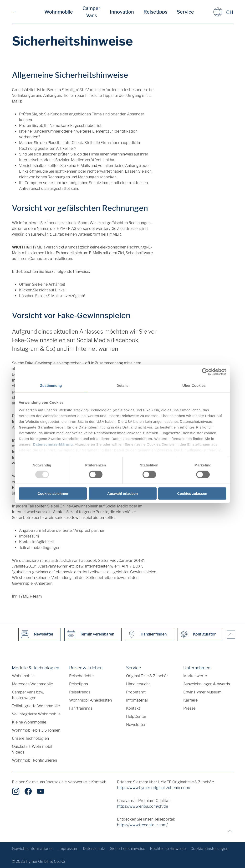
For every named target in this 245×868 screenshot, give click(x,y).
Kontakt (133, 708)
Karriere (190, 700)
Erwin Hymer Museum (202, 692)
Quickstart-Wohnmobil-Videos (33, 749)
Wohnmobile (59, 12)
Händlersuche (138, 684)
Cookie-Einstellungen (209, 849)
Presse (189, 708)
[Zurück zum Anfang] (229, 831)
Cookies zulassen (192, 493)
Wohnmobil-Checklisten (90, 700)
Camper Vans (91, 12)
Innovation (122, 12)
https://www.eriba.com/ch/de (143, 806)
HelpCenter (136, 716)
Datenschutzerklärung (53, 444)
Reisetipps (155, 12)
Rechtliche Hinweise (168, 849)
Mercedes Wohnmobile (32, 684)
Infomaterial (137, 700)
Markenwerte (195, 676)
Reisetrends (80, 692)
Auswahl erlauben (122, 493)
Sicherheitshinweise (128, 849)
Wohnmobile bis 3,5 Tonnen (36, 730)
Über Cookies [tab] (194, 385)
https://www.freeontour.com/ (142, 825)
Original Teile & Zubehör (147, 676)
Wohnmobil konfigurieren (34, 760)
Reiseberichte (81, 676)
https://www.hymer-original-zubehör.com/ (154, 788)
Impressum (68, 849)
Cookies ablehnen (53, 493)
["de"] (14, 12)
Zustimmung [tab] (51, 385)
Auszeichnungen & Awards (207, 684)
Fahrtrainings (81, 708)
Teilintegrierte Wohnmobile (36, 706)
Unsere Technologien (30, 738)
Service (185, 12)
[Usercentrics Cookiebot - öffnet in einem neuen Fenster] (205, 372)
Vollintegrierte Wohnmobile (36, 714)
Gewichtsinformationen (33, 849)
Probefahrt (136, 692)
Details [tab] (122, 385)
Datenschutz (94, 849)
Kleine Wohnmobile (29, 722)
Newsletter (136, 725)
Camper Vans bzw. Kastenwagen (28, 695)
